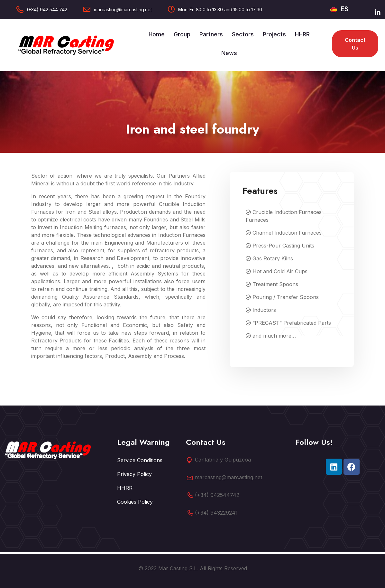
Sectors (243, 34)
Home (157, 34)
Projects (274, 34)
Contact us (355, 44)
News (229, 53)
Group (182, 34)
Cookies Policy (135, 502)
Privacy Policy (134, 474)
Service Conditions (140, 460)
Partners (211, 34)
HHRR (302, 34)
